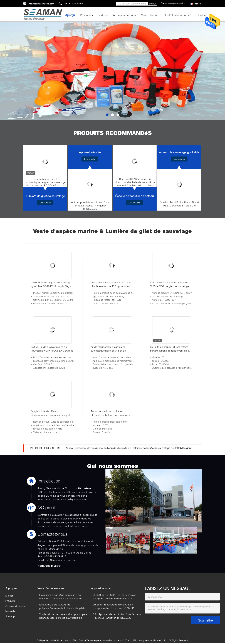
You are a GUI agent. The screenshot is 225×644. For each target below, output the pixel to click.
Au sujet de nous (15, 606)
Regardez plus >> (49, 566)
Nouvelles (11, 611)
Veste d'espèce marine (51, 588)
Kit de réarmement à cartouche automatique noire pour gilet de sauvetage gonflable (108, 349)
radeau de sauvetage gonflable (179, 152)
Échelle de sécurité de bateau (134, 196)
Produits (85, 15)
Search (153, 4)
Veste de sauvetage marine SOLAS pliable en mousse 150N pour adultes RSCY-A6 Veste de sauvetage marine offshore (112, 284)
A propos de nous (124, 15)
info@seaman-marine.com (41, 4)
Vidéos (103, 15)
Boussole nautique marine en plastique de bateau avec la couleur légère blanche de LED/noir (111, 413)
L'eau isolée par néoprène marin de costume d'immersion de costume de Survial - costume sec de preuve (61, 597)
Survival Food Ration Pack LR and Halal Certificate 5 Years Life (180, 204)
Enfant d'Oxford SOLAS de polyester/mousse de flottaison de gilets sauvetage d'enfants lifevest (62, 607)
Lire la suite (45, 203)
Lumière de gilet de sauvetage (45, 196)
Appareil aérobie (90, 152)
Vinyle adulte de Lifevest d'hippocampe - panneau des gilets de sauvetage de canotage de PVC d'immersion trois (51, 413)
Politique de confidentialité (50, 640)
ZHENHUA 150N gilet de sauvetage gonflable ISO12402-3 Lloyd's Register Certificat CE (53, 284)
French (198, 4)
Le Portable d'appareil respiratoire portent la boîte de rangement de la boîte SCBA (170, 349)
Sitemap (10, 616)
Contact (202, 15)
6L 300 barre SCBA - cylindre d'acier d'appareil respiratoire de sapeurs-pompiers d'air (114, 597)
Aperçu (70, 15)
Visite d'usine (150, 15)
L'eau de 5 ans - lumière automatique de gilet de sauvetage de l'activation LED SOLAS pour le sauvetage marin (46, 183)
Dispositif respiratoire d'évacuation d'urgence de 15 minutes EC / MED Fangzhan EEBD (113, 607)
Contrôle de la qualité (177, 15)
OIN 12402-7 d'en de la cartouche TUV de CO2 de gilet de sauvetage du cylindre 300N (171, 284)
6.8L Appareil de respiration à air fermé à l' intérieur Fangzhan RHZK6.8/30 (90, 205)
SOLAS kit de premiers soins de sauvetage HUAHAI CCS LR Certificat (52, 349)
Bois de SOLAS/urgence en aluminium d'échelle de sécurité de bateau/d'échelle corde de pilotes (135, 182)
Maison (10, 596)
